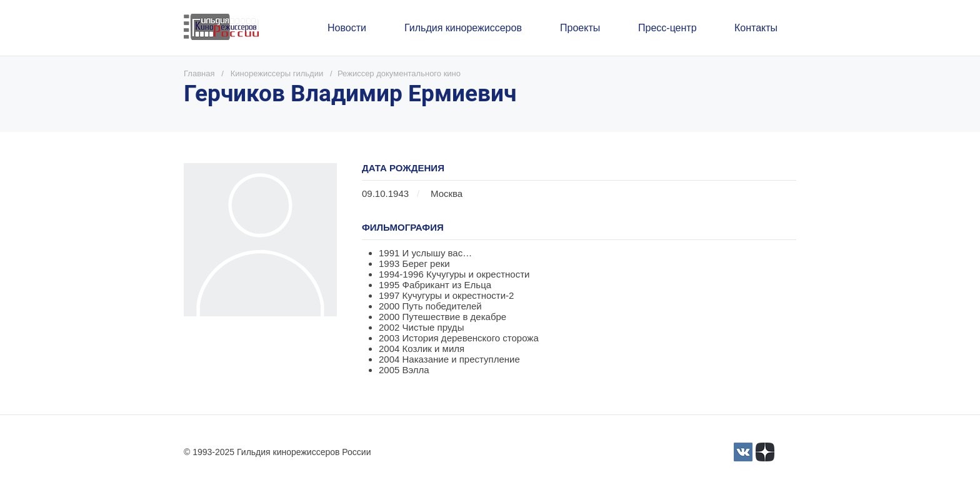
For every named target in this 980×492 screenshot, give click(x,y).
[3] (743, 452)
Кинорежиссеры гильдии (277, 73)
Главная (199, 73)
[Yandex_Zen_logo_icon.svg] (765, 452)
